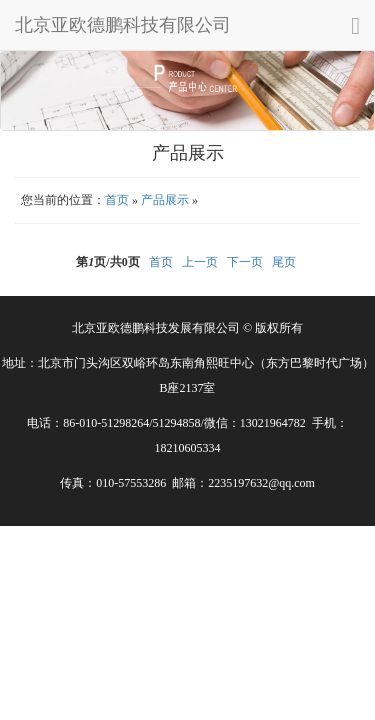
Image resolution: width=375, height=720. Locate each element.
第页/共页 (107, 262)
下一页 (245, 262)
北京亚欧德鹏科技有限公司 (123, 25)
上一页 (200, 262)
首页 (117, 200)
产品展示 (165, 200)
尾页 (284, 262)
